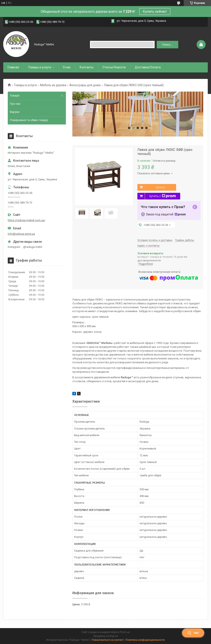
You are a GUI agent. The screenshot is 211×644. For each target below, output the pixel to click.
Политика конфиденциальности (145, 640)
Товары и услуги (40, 67)
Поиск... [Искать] (168, 45)
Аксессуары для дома (85, 85)
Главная (13, 67)
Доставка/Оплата (148, 67)
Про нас (15, 104)
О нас (67, 67)
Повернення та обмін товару (29, 120)
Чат (193, 633)
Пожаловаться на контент (108, 640)
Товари (15, 96)
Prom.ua (125, 632)
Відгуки (15, 112)
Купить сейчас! (155, 11)
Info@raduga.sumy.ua (21, 234)
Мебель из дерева (53, 85)
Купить (161, 187)
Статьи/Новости (114, 67)
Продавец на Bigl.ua (106, 636)
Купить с (163, 196)
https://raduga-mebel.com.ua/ (26, 220)
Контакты (87, 67)
